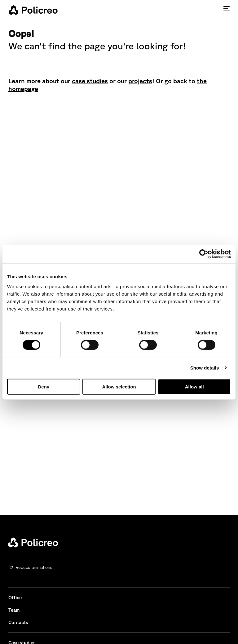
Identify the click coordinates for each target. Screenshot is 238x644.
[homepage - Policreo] (33, 10)
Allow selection (119, 386)
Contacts (18, 622)
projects (140, 81)
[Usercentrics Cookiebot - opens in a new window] (204, 254)
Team (14, 610)
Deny (44, 386)
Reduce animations (34, 567)
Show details (205, 368)
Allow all (194, 386)
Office (15, 598)
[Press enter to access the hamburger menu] (227, 9)
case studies (90, 81)
